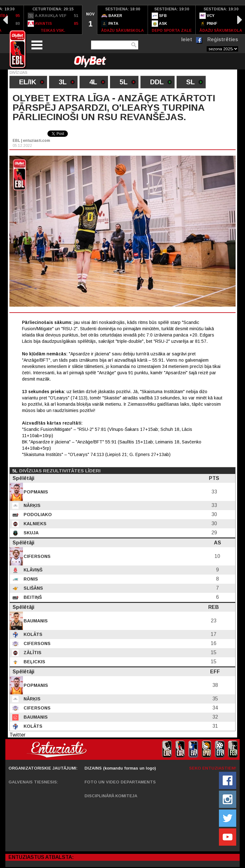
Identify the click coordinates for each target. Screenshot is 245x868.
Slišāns (33, 588)
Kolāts (32, 634)
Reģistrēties (223, 39)
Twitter (17, 735)
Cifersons (36, 556)
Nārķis (31, 505)
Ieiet (187, 39)
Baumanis (35, 621)
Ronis (30, 579)
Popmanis (35, 492)
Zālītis (32, 653)
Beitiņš (32, 597)
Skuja (30, 533)
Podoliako (37, 515)
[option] (53, 20)
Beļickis (34, 662)
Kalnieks (34, 524)
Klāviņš (32, 570)
